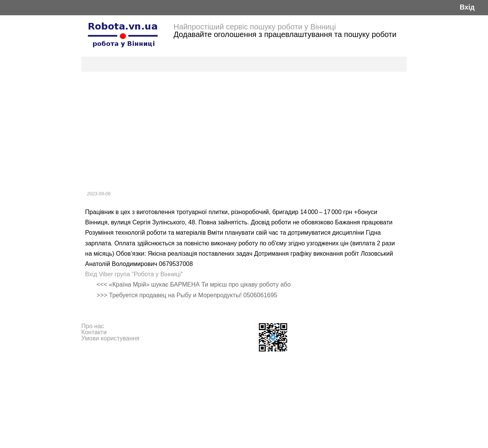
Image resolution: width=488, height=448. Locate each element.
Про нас (92, 326)
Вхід (467, 7)
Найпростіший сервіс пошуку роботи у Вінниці (255, 27)
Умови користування (110, 338)
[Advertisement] (244, 129)
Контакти (94, 332)
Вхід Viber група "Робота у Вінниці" (134, 274)
